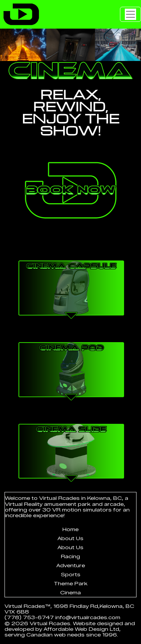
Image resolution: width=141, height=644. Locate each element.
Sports (71, 575)
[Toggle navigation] (130, 14)
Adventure (71, 566)
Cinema (70, 593)
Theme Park (71, 584)
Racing (70, 556)
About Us (70, 538)
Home (70, 529)
